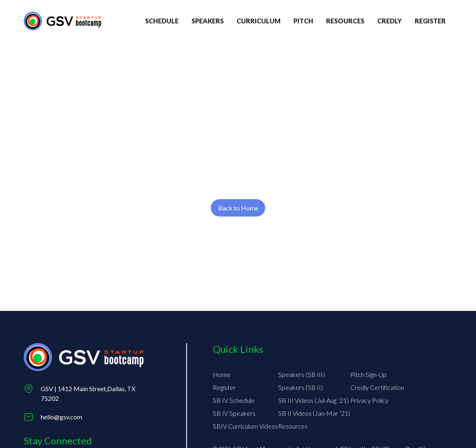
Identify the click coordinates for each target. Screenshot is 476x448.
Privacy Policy (369, 400)
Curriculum (259, 21)
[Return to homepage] (62, 21)
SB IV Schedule (234, 400)
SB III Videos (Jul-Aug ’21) (313, 400)
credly (390, 21)
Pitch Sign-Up (368, 374)
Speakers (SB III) (301, 374)
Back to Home (238, 208)
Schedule (162, 21)
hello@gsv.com (61, 417)
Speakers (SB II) (300, 387)
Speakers (208, 21)
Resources (345, 21)
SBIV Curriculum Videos (245, 426)
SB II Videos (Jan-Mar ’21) (314, 413)
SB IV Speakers (234, 413)
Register (224, 387)
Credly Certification (377, 387)
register (430, 21)
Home (222, 374)
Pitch (303, 21)
